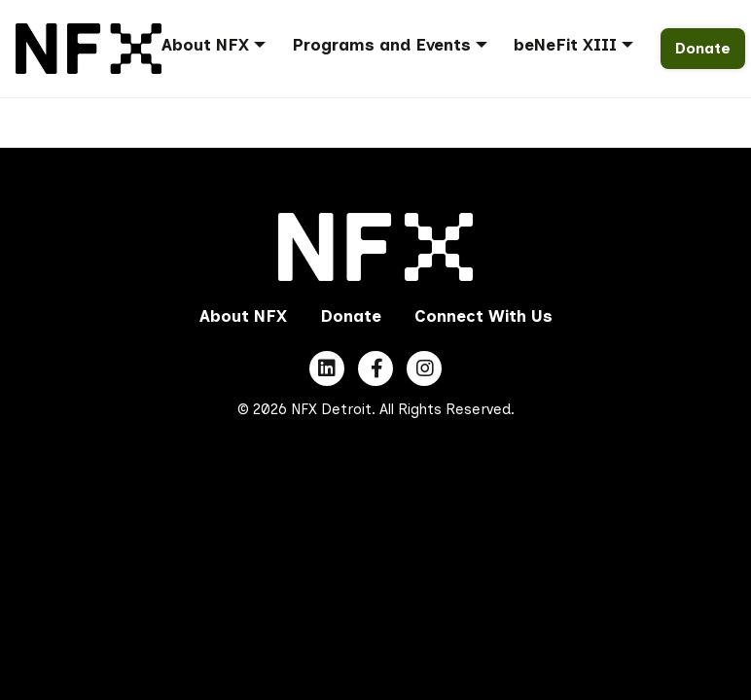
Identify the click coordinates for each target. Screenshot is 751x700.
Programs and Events (381, 45)
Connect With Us (483, 316)
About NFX (205, 45)
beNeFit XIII (565, 45)
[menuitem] (220, 48)
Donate (703, 48)
